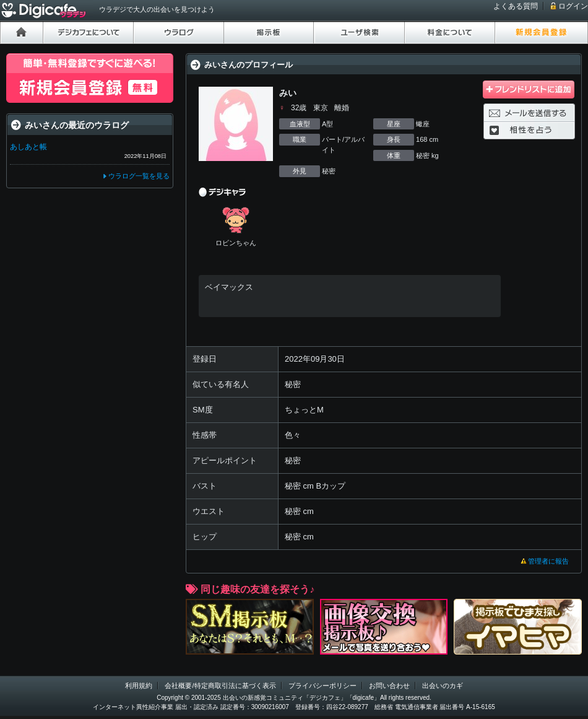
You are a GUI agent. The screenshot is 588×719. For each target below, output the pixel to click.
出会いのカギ (443, 686)
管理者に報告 (548, 561)
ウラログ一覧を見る (139, 176)
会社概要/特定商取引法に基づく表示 (220, 686)
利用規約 (139, 686)
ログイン (573, 6)
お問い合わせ (389, 686)
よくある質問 (516, 6)
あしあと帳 (28, 147)
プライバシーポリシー (322, 686)
